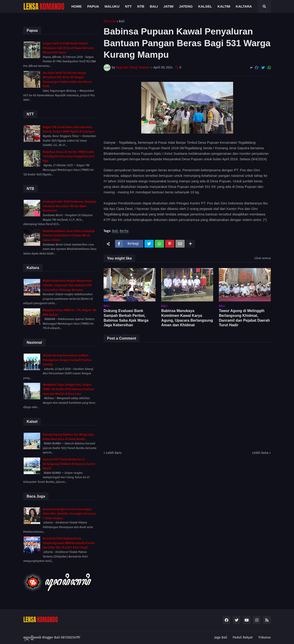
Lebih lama (260, 453)
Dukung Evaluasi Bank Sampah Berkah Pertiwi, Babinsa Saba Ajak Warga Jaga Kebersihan (126, 318)
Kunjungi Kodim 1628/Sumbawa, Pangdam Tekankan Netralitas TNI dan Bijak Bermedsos (69, 206)
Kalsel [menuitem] (205, 6)
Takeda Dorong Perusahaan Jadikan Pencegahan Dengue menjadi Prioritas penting (67, 360)
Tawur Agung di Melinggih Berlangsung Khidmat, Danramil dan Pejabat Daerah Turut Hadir (244, 318)
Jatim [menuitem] (168, 6)
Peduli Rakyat (243, 637)
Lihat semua (263, 258)
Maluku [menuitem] (112, 6)
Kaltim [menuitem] (224, 6)
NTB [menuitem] (141, 6)
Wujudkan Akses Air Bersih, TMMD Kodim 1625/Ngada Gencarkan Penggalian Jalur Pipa (69, 156)
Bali (122, 21)
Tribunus (264, 637)
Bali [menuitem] (154, 6)
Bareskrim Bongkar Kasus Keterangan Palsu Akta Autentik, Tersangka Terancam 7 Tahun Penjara (69, 514)
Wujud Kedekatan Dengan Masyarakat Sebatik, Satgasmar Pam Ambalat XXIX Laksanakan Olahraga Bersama (67, 285)
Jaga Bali (221, 637)
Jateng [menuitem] (186, 6)
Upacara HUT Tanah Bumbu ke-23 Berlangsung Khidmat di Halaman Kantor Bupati (69, 464)
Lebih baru (114, 453)
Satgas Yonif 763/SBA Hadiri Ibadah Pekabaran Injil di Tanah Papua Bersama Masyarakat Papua (68, 48)
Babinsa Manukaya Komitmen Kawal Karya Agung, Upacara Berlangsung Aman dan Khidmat (187, 318)
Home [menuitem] (77, 6)
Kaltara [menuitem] (244, 6)
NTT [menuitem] (128, 6)
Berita (124, 231)
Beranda (110, 21)
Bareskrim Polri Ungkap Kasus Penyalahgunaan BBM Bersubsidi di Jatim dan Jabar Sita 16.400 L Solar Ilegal (69, 543)
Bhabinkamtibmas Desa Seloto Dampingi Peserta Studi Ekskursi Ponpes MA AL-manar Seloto (69, 236)
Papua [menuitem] (93, 6)
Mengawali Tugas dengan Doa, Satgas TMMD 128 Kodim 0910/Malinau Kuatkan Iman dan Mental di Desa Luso (68, 389)
